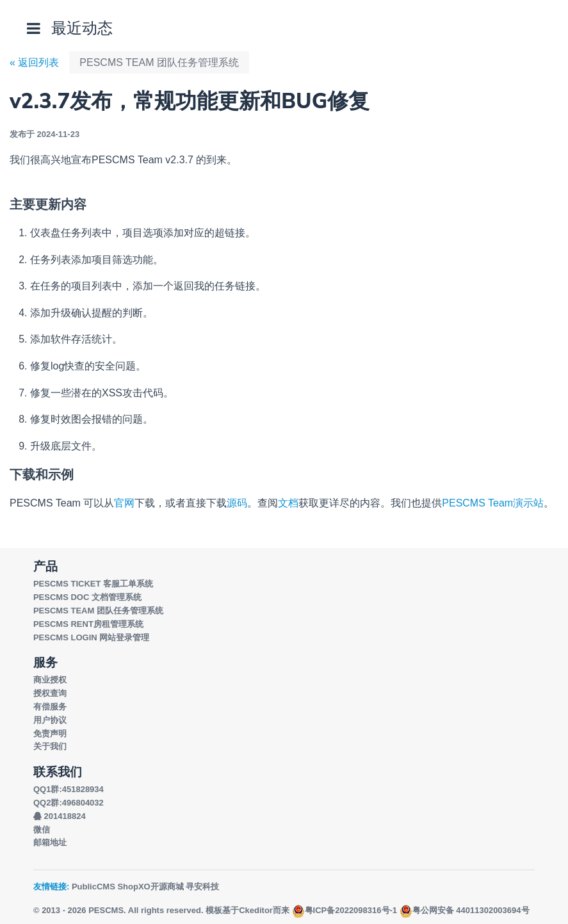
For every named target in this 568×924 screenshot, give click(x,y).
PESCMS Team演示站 (493, 503)
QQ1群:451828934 (69, 789)
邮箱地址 (50, 842)
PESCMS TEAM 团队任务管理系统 (159, 62)
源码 (237, 503)
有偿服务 (50, 707)
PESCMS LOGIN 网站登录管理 (91, 637)
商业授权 (50, 680)
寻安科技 (202, 887)
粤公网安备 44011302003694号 (465, 910)
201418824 (60, 816)
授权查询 (50, 693)
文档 (288, 503)
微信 (42, 830)
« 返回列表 (34, 62)
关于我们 (50, 746)
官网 (124, 503)
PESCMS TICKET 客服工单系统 (93, 584)
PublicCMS (93, 887)
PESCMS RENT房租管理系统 (88, 624)
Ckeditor (256, 910)
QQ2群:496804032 (69, 803)
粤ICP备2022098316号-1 (345, 910)
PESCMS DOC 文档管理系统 (87, 597)
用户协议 (50, 720)
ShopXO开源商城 (150, 887)
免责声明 (50, 734)
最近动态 (82, 28)
